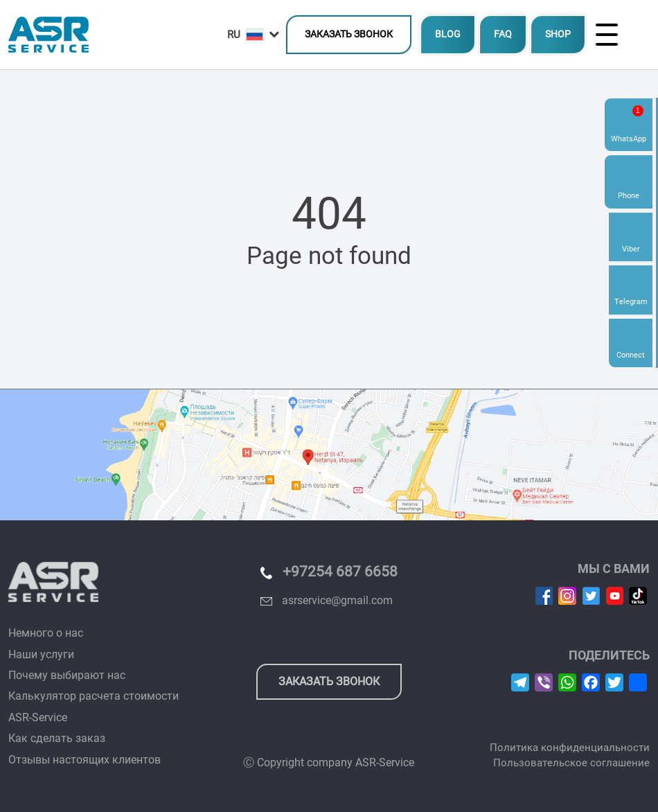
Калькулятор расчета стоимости (94, 696)
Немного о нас (46, 633)
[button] (253, 35)
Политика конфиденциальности (570, 748)
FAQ (503, 34)
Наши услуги (41, 654)
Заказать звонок (349, 34)
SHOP (558, 34)
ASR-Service (38, 717)
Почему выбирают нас (67, 675)
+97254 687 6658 (340, 572)
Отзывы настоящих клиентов (85, 760)
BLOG (448, 34)
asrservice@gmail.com (337, 600)
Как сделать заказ (57, 738)
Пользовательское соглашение (571, 763)
